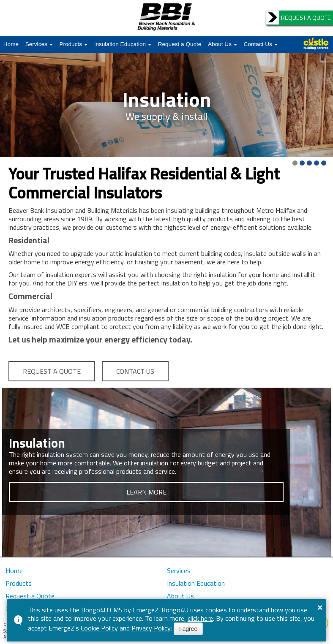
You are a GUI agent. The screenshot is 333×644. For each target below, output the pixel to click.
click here (200, 618)
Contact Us (258, 44)
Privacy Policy (151, 628)
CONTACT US (135, 371)
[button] (295, 163)
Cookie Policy (99, 628)
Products (71, 44)
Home (11, 44)
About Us (220, 44)
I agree (188, 629)
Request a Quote (180, 44)
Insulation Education (120, 44)
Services (36, 44)
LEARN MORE (146, 492)
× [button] (320, 607)
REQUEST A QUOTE (52, 371)
